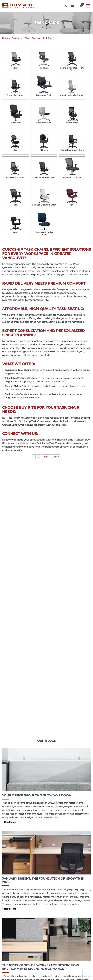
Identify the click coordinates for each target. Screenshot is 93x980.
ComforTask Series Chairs (44, 233)
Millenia (44, 150)
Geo (15, 150)
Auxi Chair (15, 123)
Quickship (17, 38)
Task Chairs (49, 38)
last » (56, 457)
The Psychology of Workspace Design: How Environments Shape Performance (41, 967)
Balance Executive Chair (44, 205)
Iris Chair (44, 68)
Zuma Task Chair (44, 123)
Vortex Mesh (72, 123)
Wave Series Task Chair (44, 177)
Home (5, 38)
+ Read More (9, 822)
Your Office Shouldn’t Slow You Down (37, 795)
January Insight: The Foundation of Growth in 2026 (43, 880)
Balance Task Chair (72, 177)
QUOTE (81, 5)
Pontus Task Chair (15, 95)
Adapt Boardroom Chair (72, 150)
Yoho (72, 205)
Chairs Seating (32, 38)
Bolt (15, 205)
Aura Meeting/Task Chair (72, 95)
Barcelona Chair (44, 95)
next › (46, 457)
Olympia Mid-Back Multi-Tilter (72, 69)
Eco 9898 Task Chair (15, 177)
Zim (15, 68)
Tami (15, 232)
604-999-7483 (66, 6)
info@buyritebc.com (72, 6)
